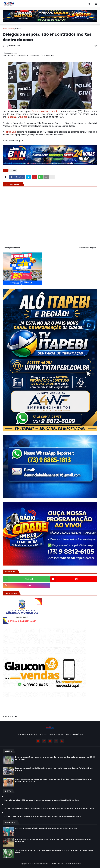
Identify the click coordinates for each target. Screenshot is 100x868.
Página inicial (8, 29)
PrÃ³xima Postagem (88, 248)
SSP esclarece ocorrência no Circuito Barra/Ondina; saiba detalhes (46, 828)
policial (24, 117)
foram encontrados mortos (46, 111)
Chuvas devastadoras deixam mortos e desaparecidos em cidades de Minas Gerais (43, 817)
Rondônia (12, 117)
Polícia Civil (10, 132)
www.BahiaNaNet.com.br (44, 864)
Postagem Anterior (12, 248)
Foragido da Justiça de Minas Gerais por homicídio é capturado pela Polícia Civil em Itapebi (54, 769)
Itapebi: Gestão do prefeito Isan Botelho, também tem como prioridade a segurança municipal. (54, 841)
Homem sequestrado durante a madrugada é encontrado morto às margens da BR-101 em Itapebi (55, 758)
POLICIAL (19, 29)
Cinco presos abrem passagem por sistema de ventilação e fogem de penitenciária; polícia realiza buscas (54, 780)
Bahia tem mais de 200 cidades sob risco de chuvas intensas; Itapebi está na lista (42, 800)
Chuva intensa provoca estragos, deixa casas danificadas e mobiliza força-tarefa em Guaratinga (50, 808)
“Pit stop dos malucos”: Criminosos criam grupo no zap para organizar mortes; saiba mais (54, 852)
